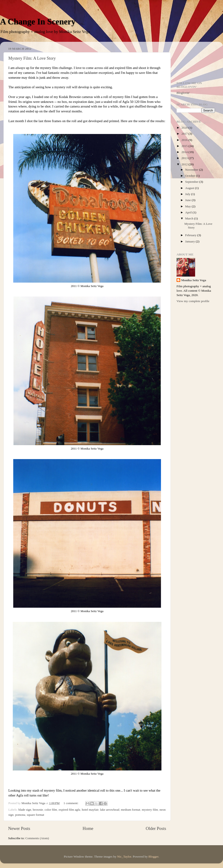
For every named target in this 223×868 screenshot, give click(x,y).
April (189, 212)
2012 (185, 164)
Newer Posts (19, 828)
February (191, 235)
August (190, 188)
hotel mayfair (90, 810)
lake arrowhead (110, 810)
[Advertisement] (196, 60)
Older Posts (156, 828)
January (190, 241)
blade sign (25, 810)
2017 (185, 134)
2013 (185, 158)
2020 (185, 128)
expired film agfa (69, 810)
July (188, 194)
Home (88, 828)
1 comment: (71, 803)
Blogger (153, 857)
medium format (131, 810)
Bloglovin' (183, 93)
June (188, 200)
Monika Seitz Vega (194, 280)
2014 (185, 152)
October (191, 176)
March (190, 218)
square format (36, 815)
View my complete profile (193, 301)
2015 (185, 146)
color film (51, 810)
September (192, 182)
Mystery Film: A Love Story (32, 58)
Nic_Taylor (124, 857)
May (188, 206)
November (192, 170)
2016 (185, 140)
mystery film (150, 810)
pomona (20, 815)
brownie (38, 810)
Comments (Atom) (37, 838)
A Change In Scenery (38, 22)
